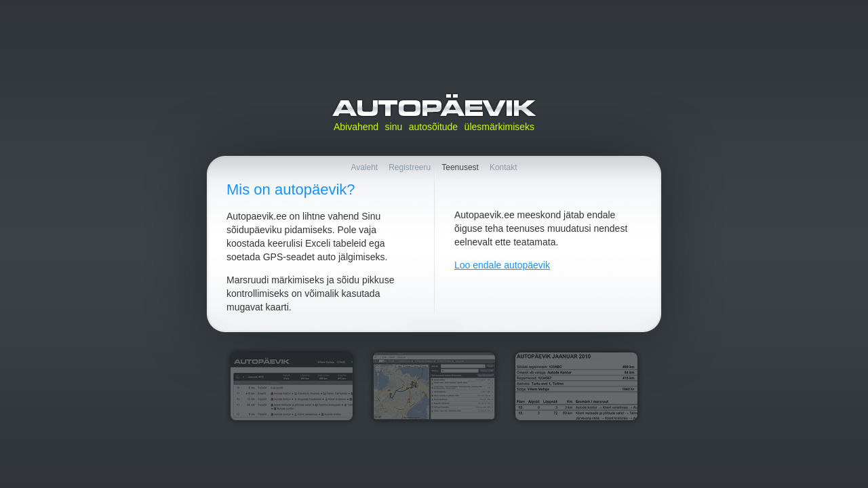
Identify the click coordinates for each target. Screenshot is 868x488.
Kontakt (504, 167)
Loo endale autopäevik (502, 265)
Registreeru (410, 167)
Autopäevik (434, 105)
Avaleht (364, 167)
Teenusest (460, 167)
